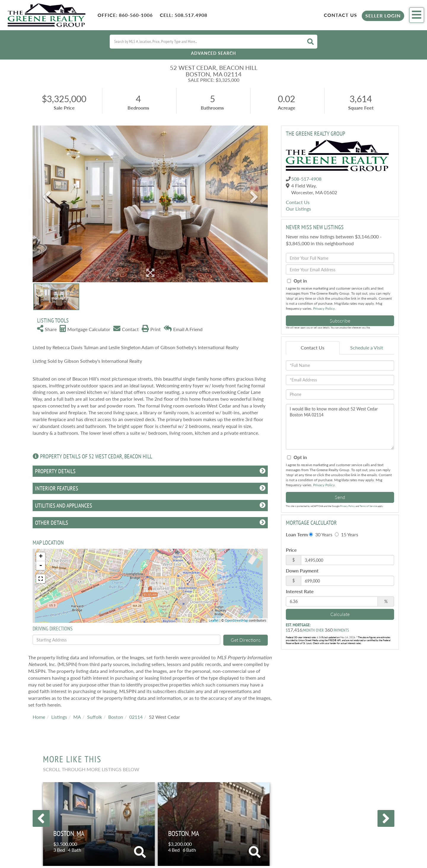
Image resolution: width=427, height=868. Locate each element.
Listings (59, 717)
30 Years (321, 534)
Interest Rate (300, 591)
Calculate (340, 614)
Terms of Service (368, 506)
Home (39, 717)
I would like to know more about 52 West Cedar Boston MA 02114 (340, 427)
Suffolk (95, 717)
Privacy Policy (324, 308)
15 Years (346, 534)
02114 (136, 717)
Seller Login (383, 16)
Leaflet (214, 620)
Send (340, 497)
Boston (116, 717)
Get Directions (246, 640)
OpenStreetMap (236, 620)
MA (77, 717)
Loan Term (297, 534)
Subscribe (340, 321)
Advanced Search (213, 53)
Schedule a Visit (367, 348)
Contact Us (340, 15)
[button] (310, 42)
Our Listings (298, 209)
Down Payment (302, 571)
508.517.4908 (191, 15)
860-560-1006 (136, 15)
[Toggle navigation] (417, 15)
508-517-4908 (306, 179)
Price (291, 550)
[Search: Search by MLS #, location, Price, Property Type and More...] (206, 42)
